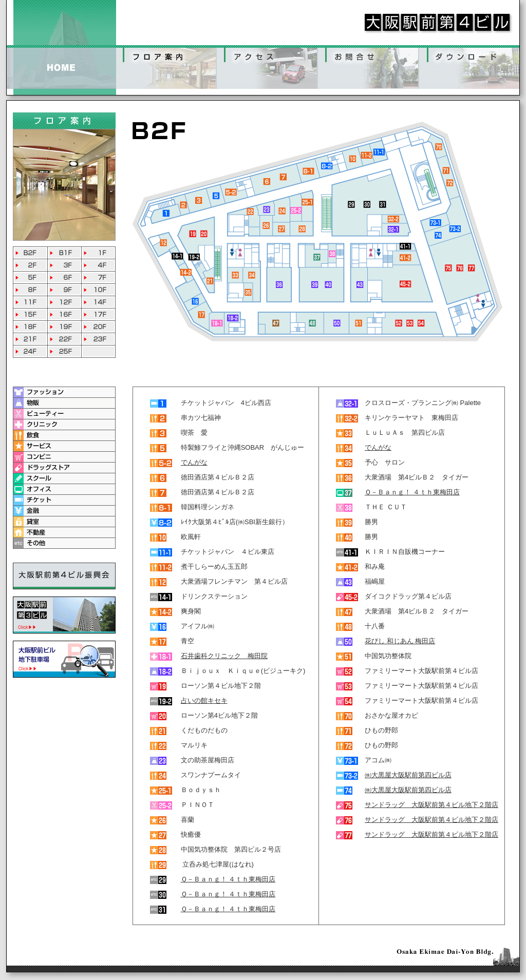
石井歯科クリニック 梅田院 (224, 656)
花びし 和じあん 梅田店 (400, 641)
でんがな (194, 462)
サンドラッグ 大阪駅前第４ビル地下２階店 (431, 805)
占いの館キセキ (204, 700)
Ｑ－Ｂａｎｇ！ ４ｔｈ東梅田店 (228, 879)
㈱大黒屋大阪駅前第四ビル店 (408, 775)
